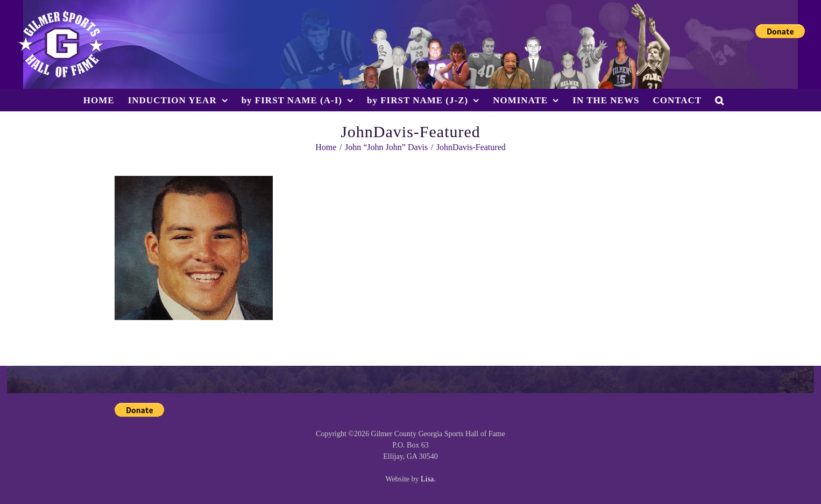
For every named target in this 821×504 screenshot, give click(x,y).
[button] (720, 100)
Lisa (427, 479)
